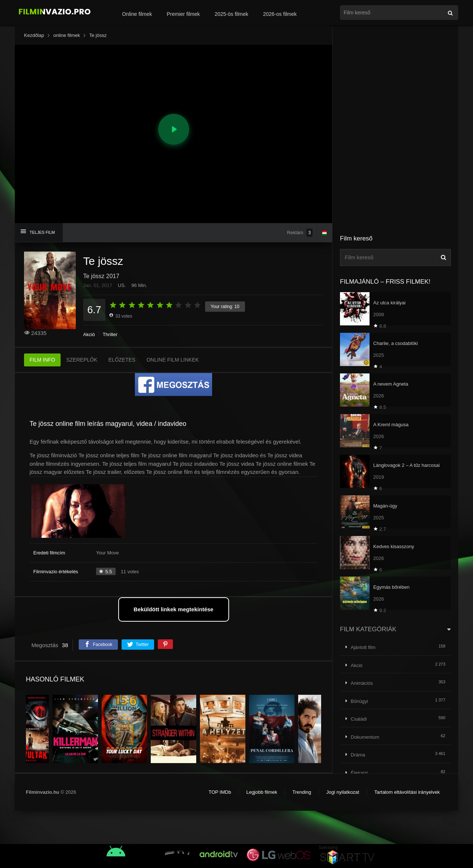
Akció (89, 334)
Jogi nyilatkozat (343, 792)
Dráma (358, 755)
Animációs (362, 683)
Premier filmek (183, 14)
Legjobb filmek (262, 792)
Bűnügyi (359, 701)
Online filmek (137, 14)
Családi (359, 719)
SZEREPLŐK (82, 360)
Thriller (110, 334)
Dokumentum (365, 737)
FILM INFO (42, 360)
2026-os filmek (280, 14)
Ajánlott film (363, 647)
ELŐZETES (122, 360)
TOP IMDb (220, 792)
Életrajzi (359, 773)
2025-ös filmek (232, 14)
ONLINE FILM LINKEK (173, 360)
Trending (302, 792)
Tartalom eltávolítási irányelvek (407, 792)
